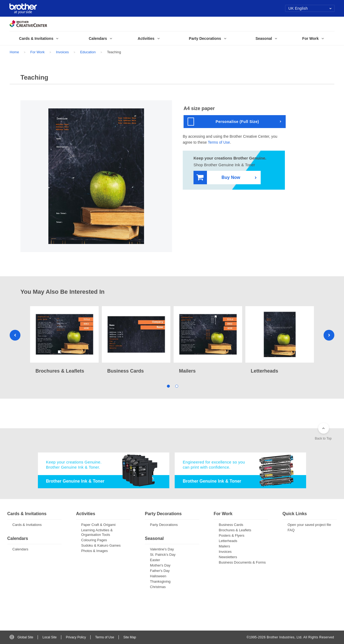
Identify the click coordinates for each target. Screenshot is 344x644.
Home (14, 52)
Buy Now (218, 178)
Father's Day (160, 571)
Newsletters (228, 557)
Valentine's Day (162, 549)
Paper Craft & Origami (98, 525)
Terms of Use (219, 142)
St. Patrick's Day (163, 555)
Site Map (130, 637)
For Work (37, 52)
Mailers (224, 546)
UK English (310, 8)
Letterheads (228, 541)
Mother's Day (160, 565)
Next (329, 335)
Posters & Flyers (232, 535)
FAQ (291, 530)
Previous (15, 335)
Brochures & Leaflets (235, 530)
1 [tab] (168, 386)
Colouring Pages (94, 540)
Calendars (20, 549)
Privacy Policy (76, 637)
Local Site (50, 637)
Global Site (21, 637)
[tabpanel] (64, 341)
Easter (155, 560)
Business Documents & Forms (242, 562)
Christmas (158, 587)
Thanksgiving (160, 581)
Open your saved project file (309, 525)
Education (88, 52)
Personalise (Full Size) (223, 122)
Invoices (62, 52)
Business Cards (231, 525)
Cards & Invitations (27, 525)
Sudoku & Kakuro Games (101, 545)
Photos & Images (94, 551)
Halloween (158, 576)
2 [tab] (176, 386)
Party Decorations (164, 525)
